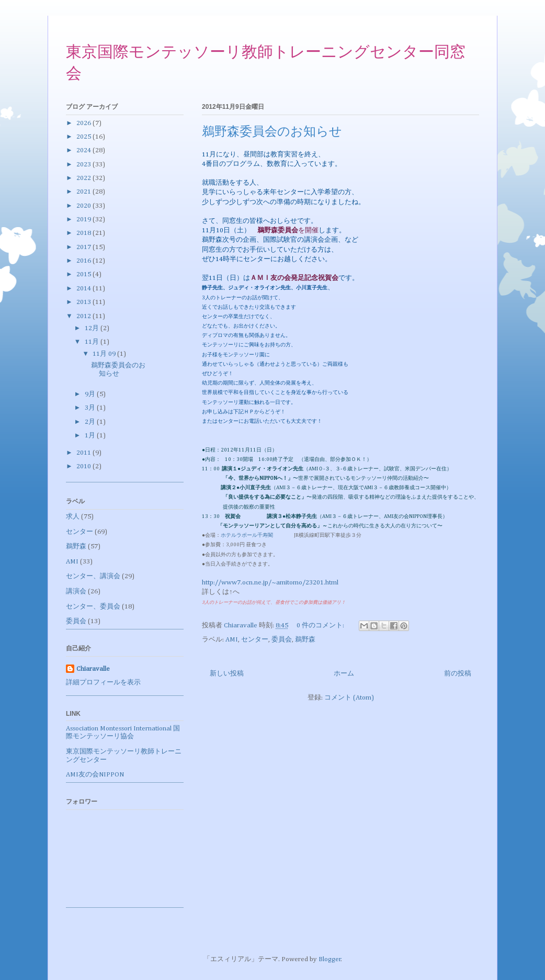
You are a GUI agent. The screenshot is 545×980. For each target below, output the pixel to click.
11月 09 (105, 354)
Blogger (330, 959)
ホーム (344, 674)
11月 (93, 342)
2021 (84, 192)
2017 (84, 247)
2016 (84, 261)
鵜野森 (305, 640)
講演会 (76, 592)
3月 (91, 408)
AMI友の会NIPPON (95, 775)
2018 (84, 233)
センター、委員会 (93, 607)
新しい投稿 (227, 674)
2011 (84, 453)
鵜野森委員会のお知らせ (272, 132)
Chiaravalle (93, 669)
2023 (84, 165)
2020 (84, 206)
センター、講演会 (93, 576)
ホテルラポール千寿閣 (249, 535)
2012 (84, 316)
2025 (84, 137)
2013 (84, 302)
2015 (84, 274)
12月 (93, 328)
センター (255, 640)
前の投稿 (458, 674)
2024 (84, 150)
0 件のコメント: (321, 626)
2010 (84, 466)
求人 (73, 517)
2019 (84, 219)
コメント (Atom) (349, 698)
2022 (84, 178)
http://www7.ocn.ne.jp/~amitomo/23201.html (270, 583)
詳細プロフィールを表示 (103, 683)
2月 (91, 422)
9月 (91, 394)
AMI (232, 640)
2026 (84, 123)
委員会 (282, 640)
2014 (84, 289)
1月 (91, 436)
